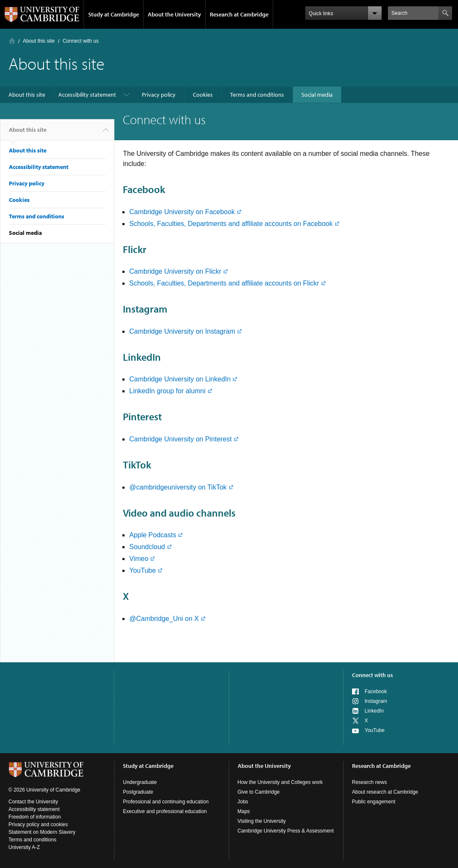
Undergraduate (140, 782)
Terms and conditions (257, 95)
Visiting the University (262, 821)
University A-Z (24, 847)
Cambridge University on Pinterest (180, 439)
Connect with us (373, 675)
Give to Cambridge (259, 792)
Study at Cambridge (114, 14)
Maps (244, 811)
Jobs (243, 802)
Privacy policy (159, 95)
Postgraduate (138, 792)
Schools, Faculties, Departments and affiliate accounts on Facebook (231, 224)
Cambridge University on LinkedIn (180, 379)
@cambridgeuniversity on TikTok (178, 487)
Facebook (376, 691)
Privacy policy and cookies (38, 824)
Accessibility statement (87, 95)
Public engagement (374, 802)
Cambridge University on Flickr (175, 271)
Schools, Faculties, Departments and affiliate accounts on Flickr (224, 283)
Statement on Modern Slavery (42, 832)
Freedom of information (35, 817)
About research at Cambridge (385, 792)
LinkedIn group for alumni (167, 391)
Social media (317, 95)
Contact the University (33, 802)
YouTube (142, 570)
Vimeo (139, 559)
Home (12, 41)
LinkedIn (374, 711)
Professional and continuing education (166, 802)
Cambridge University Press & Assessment (286, 831)
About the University (174, 14)
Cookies (203, 95)
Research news (370, 782)
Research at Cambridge (239, 14)
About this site (39, 41)
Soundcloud (147, 547)
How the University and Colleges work (280, 782)
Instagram (376, 701)
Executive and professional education (165, 811)
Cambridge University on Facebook (182, 212)
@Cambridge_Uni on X (164, 619)
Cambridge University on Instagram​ (182, 331)
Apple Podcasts (153, 535)
